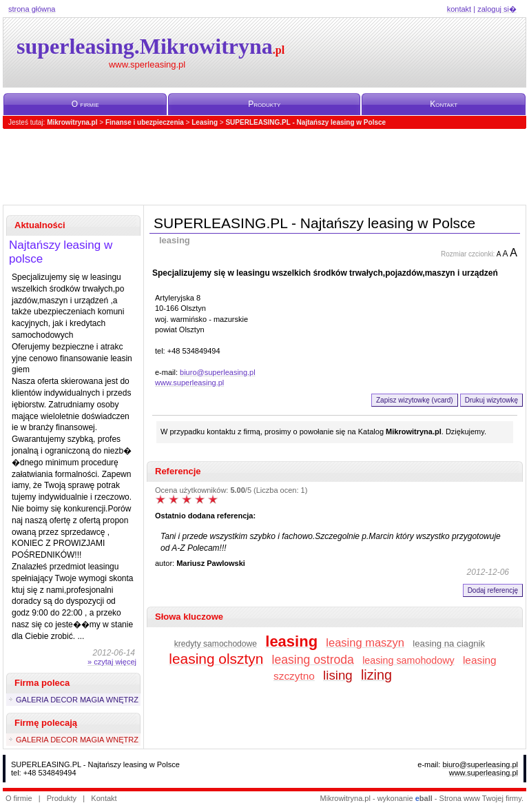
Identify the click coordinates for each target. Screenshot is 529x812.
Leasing (205, 122)
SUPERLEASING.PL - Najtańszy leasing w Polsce (305, 122)
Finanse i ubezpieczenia (145, 122)
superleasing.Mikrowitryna (151, 46)
